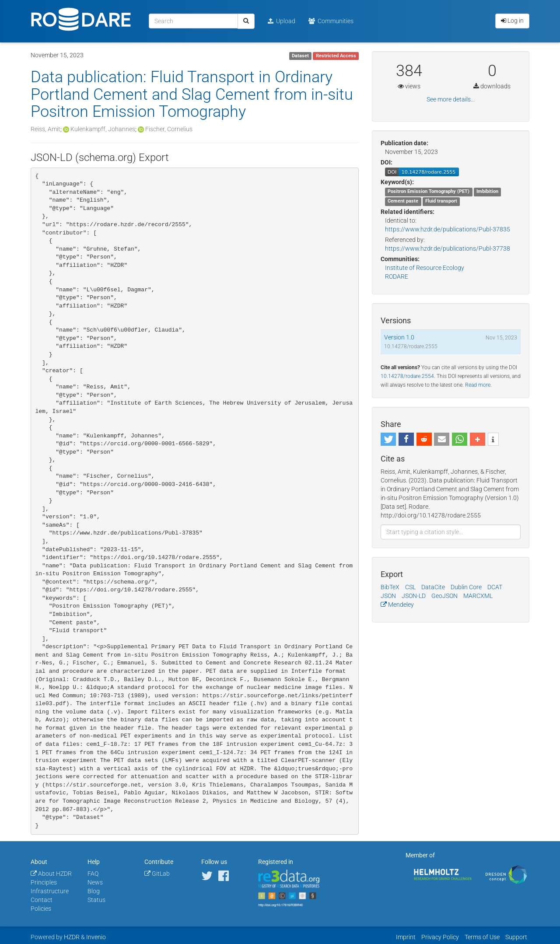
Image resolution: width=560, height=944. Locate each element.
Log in (512, 21)
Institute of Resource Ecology (425, 268)
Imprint (406, 937)
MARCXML (478, 596)
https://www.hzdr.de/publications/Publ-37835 (448, 229)
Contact (42, 900)
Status (96, 900)
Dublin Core (466, 587)
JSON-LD (414, 596)
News (95, 882)
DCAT (495, 587)
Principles (44, 882)
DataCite (433, 587)
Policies (41, 909)
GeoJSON (444, 596)
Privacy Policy (440, 937)
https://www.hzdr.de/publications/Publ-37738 (448, 248)
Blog (94, 891)
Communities (331, 21)
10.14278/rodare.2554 (407, 376)
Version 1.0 (399, 337)
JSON (388, 596)
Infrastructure (50, 891)
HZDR (72, 937)
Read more (478, 385)
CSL (410, 587)
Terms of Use (482, 937)
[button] (388, 439)
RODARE (397, 276)
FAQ (93, 874)
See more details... (451, 99)
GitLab (157, 874)
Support (516, 937)
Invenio (96, 937)
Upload (282, 21)
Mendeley (397, 605)
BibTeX (390, 587)
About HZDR (51, 874)
